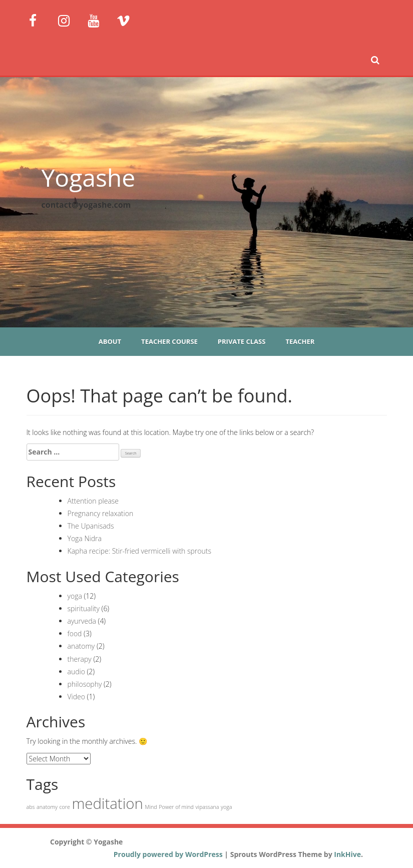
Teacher (300, 341)
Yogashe (89, 177)
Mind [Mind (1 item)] (151, 807)
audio (76, 672)
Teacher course (169, 341)
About (110, 341)
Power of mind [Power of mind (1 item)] (176, 807)
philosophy (85, 684)
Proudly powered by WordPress (168, 854)
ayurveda (82, 621)
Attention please (93, 501)
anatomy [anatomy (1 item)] (47, 807)
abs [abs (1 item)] (31, 807)
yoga (75, 596)
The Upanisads (91, 526)
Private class (242, 341)
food (75, 633)
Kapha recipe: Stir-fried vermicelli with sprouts (140, 551)
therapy (80, 659)
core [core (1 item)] (64, 807)
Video (76, 697)
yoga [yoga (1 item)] (226, 807)
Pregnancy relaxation (101, 513)
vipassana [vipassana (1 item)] (208, 807)
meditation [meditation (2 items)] (107, 803)
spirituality (84, 608)
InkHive (347, 854)
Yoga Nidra (85, 538)
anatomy (81, 646)
